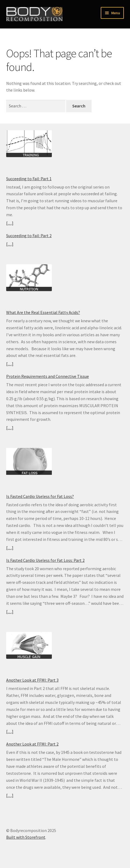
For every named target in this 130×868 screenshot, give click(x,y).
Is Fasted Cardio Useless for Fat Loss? (40, 496)
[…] (10, 223)
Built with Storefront (26, 837)
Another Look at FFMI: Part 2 (32, 744)
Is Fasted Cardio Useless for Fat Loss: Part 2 (45, 560)
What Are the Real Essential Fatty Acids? (43, 312)
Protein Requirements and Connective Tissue (48, 376)
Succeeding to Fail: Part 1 (29, 179)
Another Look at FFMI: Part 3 (32, 680)
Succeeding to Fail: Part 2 (29, 236)
